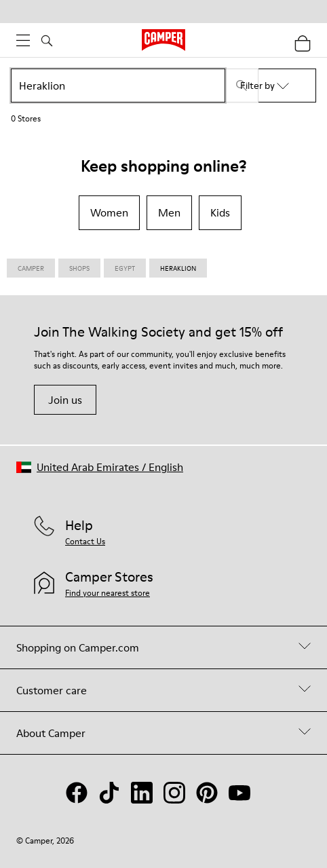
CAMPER (31, 268)
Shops (79, 268)
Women (109, 212)
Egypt (125, 268)
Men (169, 212)
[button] (100, 467)
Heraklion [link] (178, 268)
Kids (220, 212)
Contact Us (85, 541)
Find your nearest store (108, 593)
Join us (65, 400)
